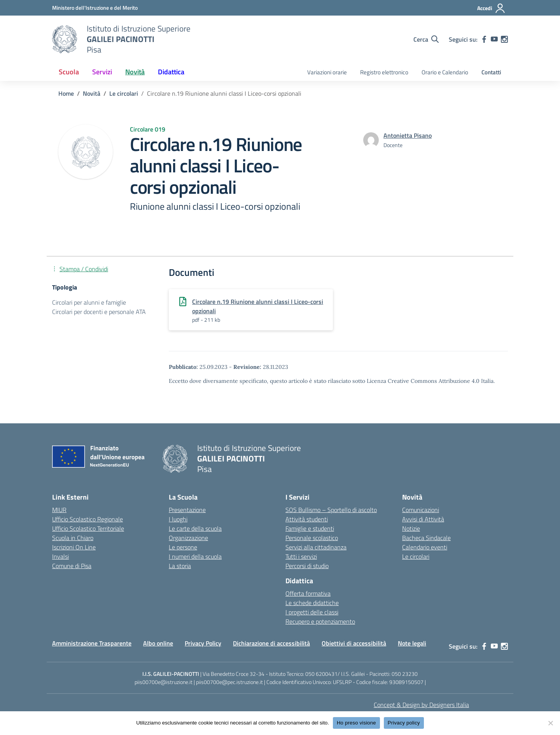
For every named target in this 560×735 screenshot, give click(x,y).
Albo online (158, 643)
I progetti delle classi (312, 612)
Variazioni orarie (327, 72)
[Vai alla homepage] (65, 39)
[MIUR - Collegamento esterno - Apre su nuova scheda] (95, 8)
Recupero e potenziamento (320, 621)
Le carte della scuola (195, 528)
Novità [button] (135, 72)
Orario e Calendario (445, 72)
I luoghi (178, 519)
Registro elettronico (384, 72)
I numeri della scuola (195, 556)
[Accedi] (491, 8)
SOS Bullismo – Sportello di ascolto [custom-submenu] (331, 510)
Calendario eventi (425, 547)
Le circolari (416, 556)
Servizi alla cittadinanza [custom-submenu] (316, 547)
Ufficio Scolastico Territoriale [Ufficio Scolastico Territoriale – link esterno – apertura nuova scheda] (88, 528)
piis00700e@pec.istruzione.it (229, 682)
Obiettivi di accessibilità (354, 643)
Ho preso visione (356, 723)
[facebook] (484, 39)
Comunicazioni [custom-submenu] (421, 510)
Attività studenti (307, 519)
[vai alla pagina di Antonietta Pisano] (408, 135)
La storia (180, 566)
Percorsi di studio (307, 566)
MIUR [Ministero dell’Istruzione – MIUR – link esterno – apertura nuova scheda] (59, 510)
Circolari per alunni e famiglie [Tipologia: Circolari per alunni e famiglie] (89, 302)
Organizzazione (188, 538)
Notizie (411, 528)
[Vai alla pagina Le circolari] (124, 93)
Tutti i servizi (301, 556)
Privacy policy (404, 723)
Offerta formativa (308, 593)
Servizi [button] (102, 72)
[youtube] (494, 39)
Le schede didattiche (312, 603)
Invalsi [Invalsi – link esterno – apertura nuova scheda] (60, 556)
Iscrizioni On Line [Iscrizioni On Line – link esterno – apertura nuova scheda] (74, 547)
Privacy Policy (203, 643)
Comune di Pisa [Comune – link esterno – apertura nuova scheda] (72, 566)
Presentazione (187, 510)
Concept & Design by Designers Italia (421, 705)
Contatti (491, 72)
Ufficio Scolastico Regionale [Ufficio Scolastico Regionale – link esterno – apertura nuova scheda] (87, 519)
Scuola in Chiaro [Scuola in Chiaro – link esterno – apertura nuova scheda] (73, 538)
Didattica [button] (171, 72)
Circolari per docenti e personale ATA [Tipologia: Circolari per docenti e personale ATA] (99, 312)
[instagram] (504, 39)
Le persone (183, 547)
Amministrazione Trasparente (92, 643)
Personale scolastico (312, 538)
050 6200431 (321, 674)
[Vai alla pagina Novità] (92, 93)
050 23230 (405, 674)
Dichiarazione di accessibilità (271, 643)
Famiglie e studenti (310, 528)
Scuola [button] (69, 72)
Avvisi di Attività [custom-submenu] (423, 519)
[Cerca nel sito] (426, 39)
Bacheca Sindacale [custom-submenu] (426, 538)
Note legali (412, 643)
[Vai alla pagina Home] (66, 93)
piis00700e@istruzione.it (164, 682)
